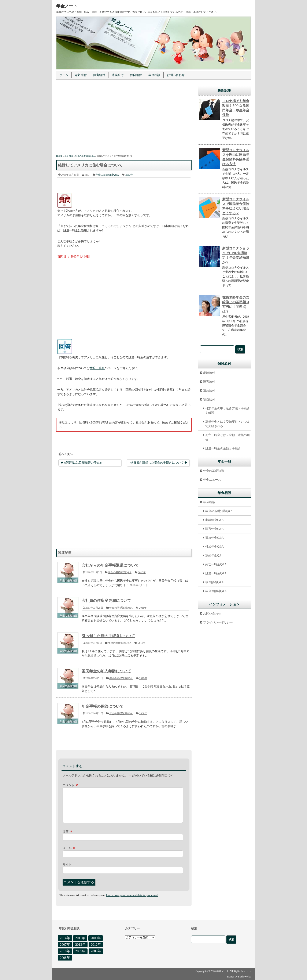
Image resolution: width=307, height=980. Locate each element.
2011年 (143, 608)
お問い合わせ (176, 75)
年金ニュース (212, 480)
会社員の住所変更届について (106, 601)
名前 (67, 832)
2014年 (65, 938)
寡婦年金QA (213, 556)
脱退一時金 (97, 368)
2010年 (142, 572)
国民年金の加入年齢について (106, 671)
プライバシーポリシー (218, 622)
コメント (70, 785)
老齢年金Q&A (214, 520)
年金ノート (67, 6)
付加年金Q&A (214, 547)
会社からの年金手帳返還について (110, 565)
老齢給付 (81, 75)
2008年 (65, 958)
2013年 (129, 175)
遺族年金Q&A (214, 538)
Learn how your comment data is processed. (132, 895)
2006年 (96, 938)
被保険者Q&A (214, 582)
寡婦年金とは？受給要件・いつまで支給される (228, 424)
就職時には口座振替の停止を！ (85, 463)
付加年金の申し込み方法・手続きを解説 (228, 411)
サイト (67, 865)
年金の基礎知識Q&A (107, 175)
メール (69, 848)
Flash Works (244, 977)
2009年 (143, 713)
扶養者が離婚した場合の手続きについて (157, 463)
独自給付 (136, 75)
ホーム (64, 75)
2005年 (80, 951)
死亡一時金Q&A (216, 564)
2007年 (65, 945)
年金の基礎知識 (214, 471)
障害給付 (99, 75)
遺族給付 (118, 75)
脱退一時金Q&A (216, 573)
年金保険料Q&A (216, 591)
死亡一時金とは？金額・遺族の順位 (228, 437)
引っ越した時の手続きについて (108, 636)
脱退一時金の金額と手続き (223, 448)
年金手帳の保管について (103, 706)
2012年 (96, 945)
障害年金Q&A (214, 529)
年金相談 (154, 75)
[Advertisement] (124, 118)
